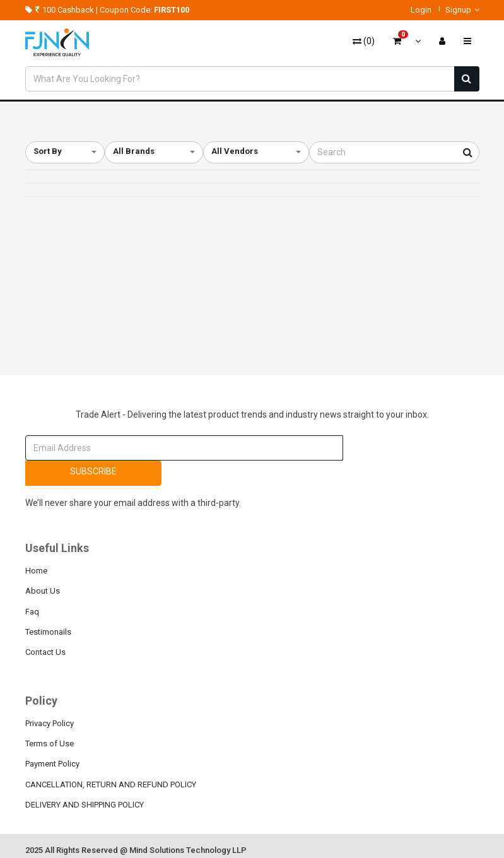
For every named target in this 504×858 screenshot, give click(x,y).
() (364, 41)
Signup (462, 10)
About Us (43, 591)
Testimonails (48, 632)
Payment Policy (52, 764)
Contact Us (45, 652)
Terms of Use (50, 743)
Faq (32, 612)
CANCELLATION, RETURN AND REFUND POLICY (111, 785)
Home (36, 571)
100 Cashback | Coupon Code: (108, 10)
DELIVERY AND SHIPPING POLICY (85, 805)
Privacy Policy (50, 723)
